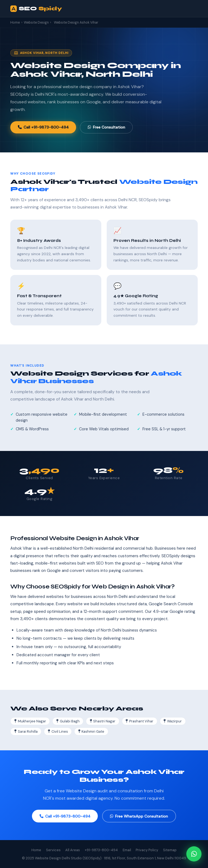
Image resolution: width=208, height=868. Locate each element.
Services (53, 850)
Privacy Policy (147, 850)
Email (127, 850)
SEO (36, 9)
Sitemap (170, 850)
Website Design (36, 23)
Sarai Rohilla (26, 731)
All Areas (73, 850)
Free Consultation (106, 127)
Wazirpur (173, 721)
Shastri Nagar (103, 721)
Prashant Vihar (139, 721)
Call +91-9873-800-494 (43, 127)
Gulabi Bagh (68, 721)
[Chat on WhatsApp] (194, 854)
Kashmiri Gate (91, 731)
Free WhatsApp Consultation (139, 816)
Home (15, 23)
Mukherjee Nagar (30, 721)
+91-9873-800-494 (101, 850)
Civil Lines (58, 731)
